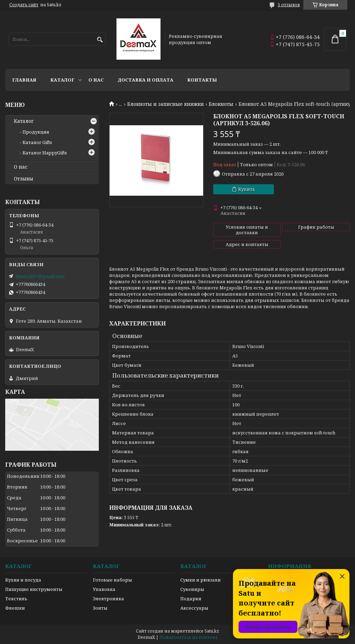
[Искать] (100, 40)
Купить (247, 189)
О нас (96, 80)
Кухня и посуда (23, 580)
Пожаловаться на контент (189, 637)
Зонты (100, 608)
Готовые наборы (112, 580)
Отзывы (24, 179)
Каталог (62, 80)
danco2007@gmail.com (40, 276)
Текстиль (16, 599)
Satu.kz (212, 631)
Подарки (191, 599)
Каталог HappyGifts (45, 153)
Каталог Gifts (37, 142)
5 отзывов (289, 5)
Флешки (15, 608)
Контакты (202, 80)
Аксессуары (194, 608)
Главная (24, 80)
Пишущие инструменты (34, 589)
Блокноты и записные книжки (166, 104)
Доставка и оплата (145, 80)
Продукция (36, 132)
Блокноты (221, 104)
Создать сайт (24, 5)
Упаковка (104, 589)
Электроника (109, 599)
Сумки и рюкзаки (201, 580)
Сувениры (192, 589)
